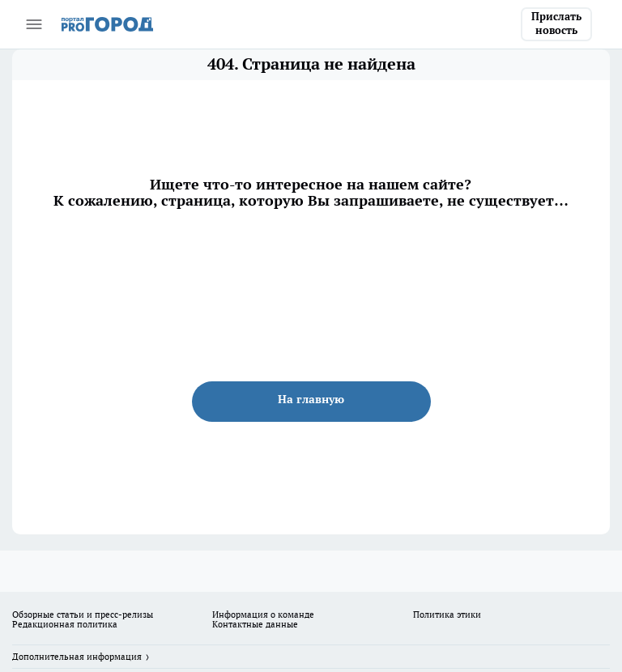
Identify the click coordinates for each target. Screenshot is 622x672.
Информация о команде (263, 615)
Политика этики (447, 615)
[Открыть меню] (34, 24)
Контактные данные (255, 624)
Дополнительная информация (77, 657)
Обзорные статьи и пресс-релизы (83, 615)
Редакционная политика (65, 624)
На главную (311, 399)
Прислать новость (556, 23)
